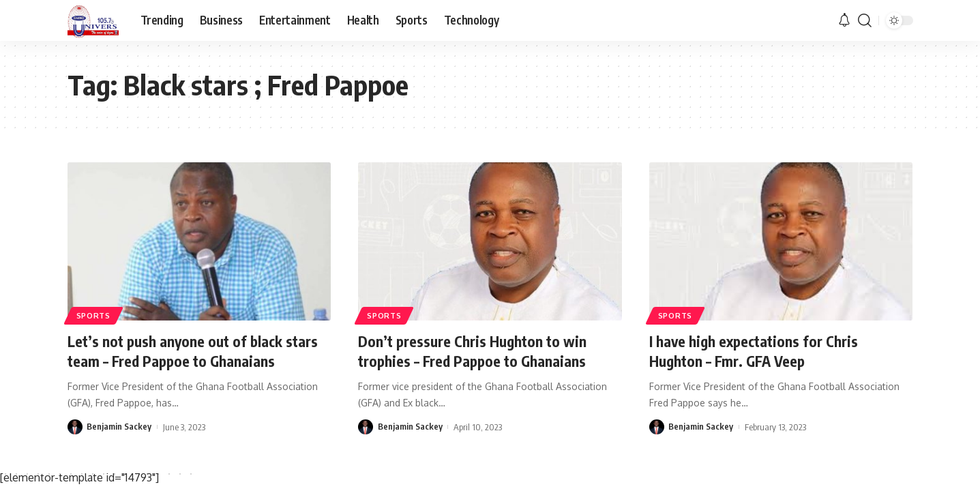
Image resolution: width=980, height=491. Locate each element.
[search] (865, 20)
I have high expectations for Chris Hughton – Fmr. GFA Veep (756, 351)
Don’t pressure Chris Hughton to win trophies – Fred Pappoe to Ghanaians (475, 351)
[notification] (844, 20)
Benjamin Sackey (119, 427)
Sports (93, 315)
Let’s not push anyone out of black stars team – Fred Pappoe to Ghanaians (195, 351)
